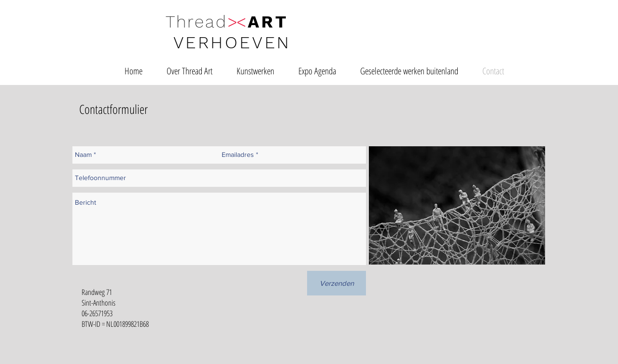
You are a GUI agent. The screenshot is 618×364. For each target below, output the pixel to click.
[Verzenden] (337, 283)
